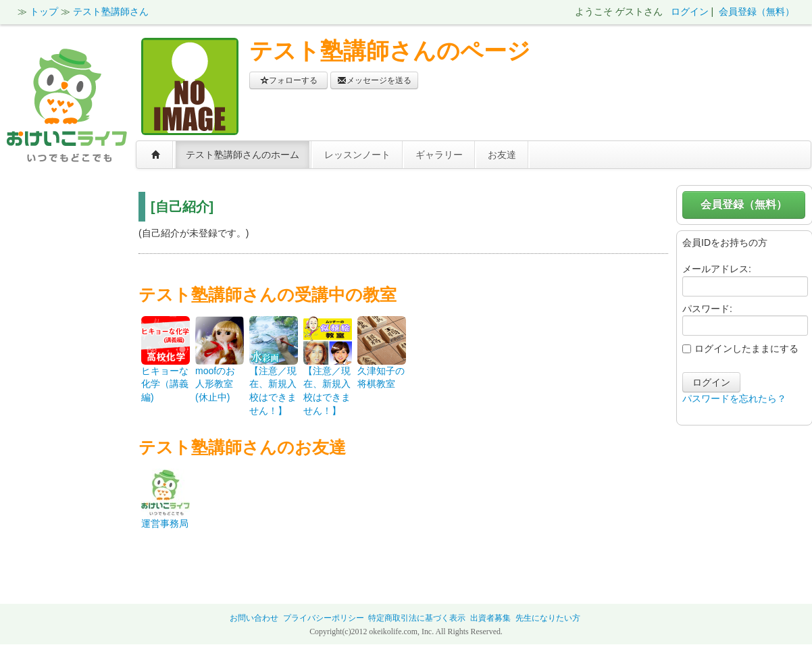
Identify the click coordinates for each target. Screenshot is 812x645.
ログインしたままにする (740, 349)
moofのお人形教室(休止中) (215, 384)
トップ (44, 11)
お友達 (502, 155)
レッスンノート (357, 155)
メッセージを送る (374, 80)
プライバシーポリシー (324, 618)
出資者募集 (490, 618)
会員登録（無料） (757, 11)
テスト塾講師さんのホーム (243, 155)
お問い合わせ (254, 618)
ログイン (690, 11)
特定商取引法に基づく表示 (417, 618)
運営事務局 (165, 523)
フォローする (288, 80)
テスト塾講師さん (111, 11)
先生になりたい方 (548, 618)
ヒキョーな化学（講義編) (165, 384)
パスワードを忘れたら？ (734, 398)
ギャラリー (439, 155)
